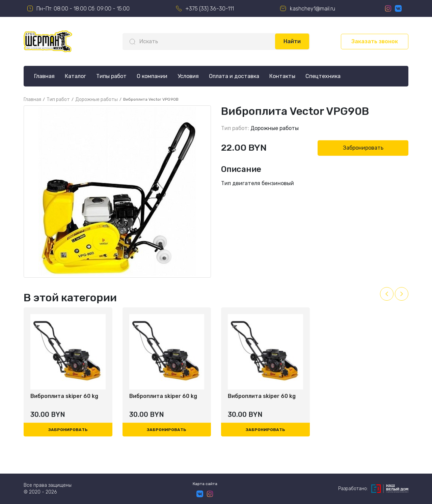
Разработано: (373, 489)
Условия (188, 76)
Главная (44, 76)
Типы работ (111, 76)
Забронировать (363, 148)
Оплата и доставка (234, 76)
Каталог (75, 76)
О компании (152, 76)
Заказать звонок (375, 41)
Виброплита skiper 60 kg (64, 396)
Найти (292, 41)
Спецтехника (323, 76)
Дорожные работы (275, 128)
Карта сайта (205, 484)
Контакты (282, 76)
